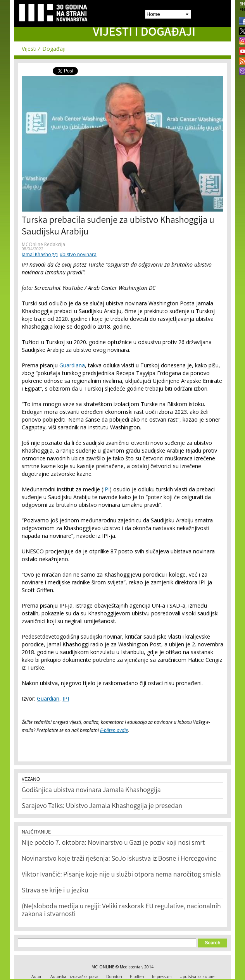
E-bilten (137, 977)
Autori (37, 977)
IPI (106, 489)
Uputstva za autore (197, 977)
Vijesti (29, 49)
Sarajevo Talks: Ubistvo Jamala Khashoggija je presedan (102, 806)
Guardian (48, 698)
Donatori (114, 977)
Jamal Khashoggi (40, 254)
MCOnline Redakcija (43, 244)
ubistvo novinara (78, 254)
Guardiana (72, 365)
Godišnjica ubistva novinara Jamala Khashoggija (91, 791)
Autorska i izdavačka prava (74, 977)
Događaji (54, 49)
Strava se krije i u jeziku (55, 891)
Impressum (162, 977)
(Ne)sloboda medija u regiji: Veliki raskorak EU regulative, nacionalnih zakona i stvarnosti (121, 911)
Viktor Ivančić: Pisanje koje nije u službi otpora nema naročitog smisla (121, 875)
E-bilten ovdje (114, 730)
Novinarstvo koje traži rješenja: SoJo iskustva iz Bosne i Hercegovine (119, 859)
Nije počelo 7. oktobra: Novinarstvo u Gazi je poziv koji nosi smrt (113, 843)
